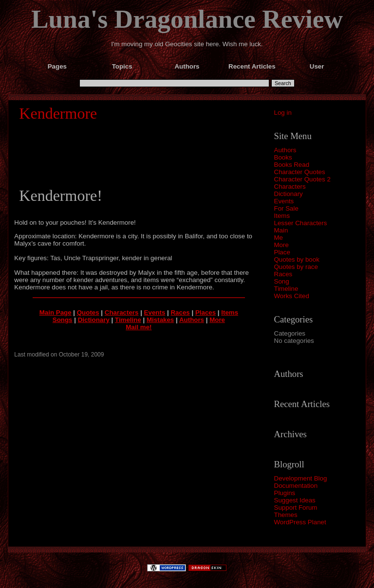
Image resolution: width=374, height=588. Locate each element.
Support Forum (296, 508)
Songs (63, 320)
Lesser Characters (301, 223)
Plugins (285, 493)
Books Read (292, 165)
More (281, 245)
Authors (285, 150)
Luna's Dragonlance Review (187, 19)
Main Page (56, 312)
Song (282, 281)
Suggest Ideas (295, 500)
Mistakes (160, 320)
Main (281, 230)
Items (282, 216)
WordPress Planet (300, 522)
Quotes (88, 312)
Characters (290, 187)
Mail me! (139, 327)
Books (283, 157)
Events (284, 201)
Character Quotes (300, 172)
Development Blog (301, 478)
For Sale (286, 208)
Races (283, 274)
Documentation (296, 486)
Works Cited (292, 296)
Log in (283, 113)
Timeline (286, 289)
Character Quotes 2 (302, 179)
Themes (286, 515)
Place (282, 252)
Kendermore (58, 113)
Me (279, 238)
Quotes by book (297, 259)
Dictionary (289, 194)
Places (206, 312)
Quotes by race (296, 267)
